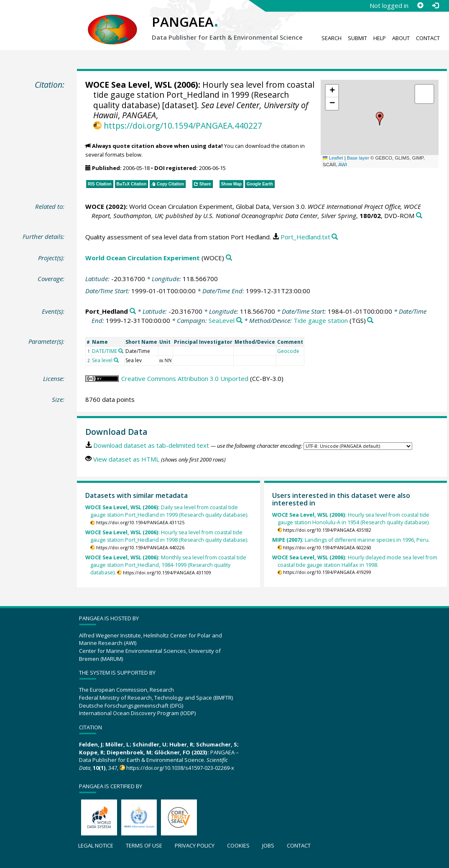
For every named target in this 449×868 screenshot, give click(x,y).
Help (380, 38)
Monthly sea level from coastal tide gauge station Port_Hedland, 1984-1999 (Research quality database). (166, 565)
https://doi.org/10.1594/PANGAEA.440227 (183, 126)
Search (332, 38)
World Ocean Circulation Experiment (143, 258)
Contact (428, 38)
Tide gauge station (321, 320)
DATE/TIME (105, 351)
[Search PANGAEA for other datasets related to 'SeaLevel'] (239, 321)
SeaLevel (222, 320)
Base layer (358, 158)
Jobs (268, 845)
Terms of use (144, 845)
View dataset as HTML (126, 459)
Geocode (288, 351)
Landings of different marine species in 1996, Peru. (351, 540)
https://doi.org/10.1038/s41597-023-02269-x (180, 768)
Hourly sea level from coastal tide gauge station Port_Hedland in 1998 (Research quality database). (167, 536)
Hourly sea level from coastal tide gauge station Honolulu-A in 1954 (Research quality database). (351, 519)
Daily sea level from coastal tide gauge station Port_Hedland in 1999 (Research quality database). (167, 511)
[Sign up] (420, 5)
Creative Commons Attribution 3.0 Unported (185, 378)
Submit (357, 38)
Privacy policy (195, 845)
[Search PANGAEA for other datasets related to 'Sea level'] (116, 360)
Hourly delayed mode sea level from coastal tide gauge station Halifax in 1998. (355, 561)
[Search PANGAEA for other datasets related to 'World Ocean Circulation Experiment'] (229, 258)
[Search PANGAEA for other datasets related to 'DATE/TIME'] (121, 351)
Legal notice (96, 845)
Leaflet (333, 158)
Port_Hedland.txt (305, 237)
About (401, 38)
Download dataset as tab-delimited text (151, 445)
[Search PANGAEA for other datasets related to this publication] (419, 216)
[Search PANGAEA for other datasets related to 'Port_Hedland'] (133, 311)
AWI (343, 165)
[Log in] (435, 5)
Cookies (238, 845)
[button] (380, 119)
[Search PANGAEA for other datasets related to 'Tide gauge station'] (370, 321)
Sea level (102, 360)
